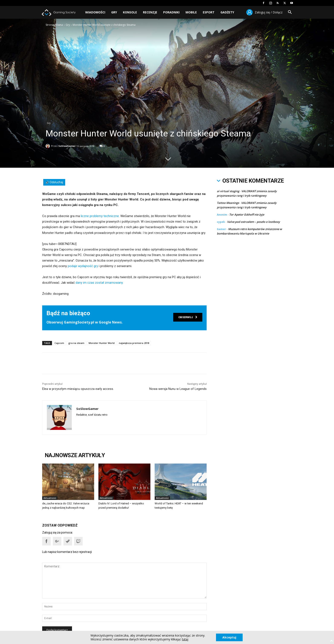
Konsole (130, 12)
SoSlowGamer (67, 145)
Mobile (191, 12)
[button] (290, 13)
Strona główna (54, 25)
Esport (209, 12)
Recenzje (150, 12)
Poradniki (171, 12)
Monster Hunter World (102, 343)
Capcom (59, 343)
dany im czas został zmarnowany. (99, 283)
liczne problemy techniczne (100, 216)
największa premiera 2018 (134, 343)
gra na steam (76, 343)
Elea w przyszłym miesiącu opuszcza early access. (78, 389)
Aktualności (50, 498)
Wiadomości (95, 12)
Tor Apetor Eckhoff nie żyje (247, 215)
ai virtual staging (228, 191)
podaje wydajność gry (83, 266)
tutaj (185, 639)
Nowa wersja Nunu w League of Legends (178, 389)
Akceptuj (229, 637)
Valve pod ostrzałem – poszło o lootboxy (253, 222)
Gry (114, 12)
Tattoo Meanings (228, 203)
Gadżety (227, 12)
